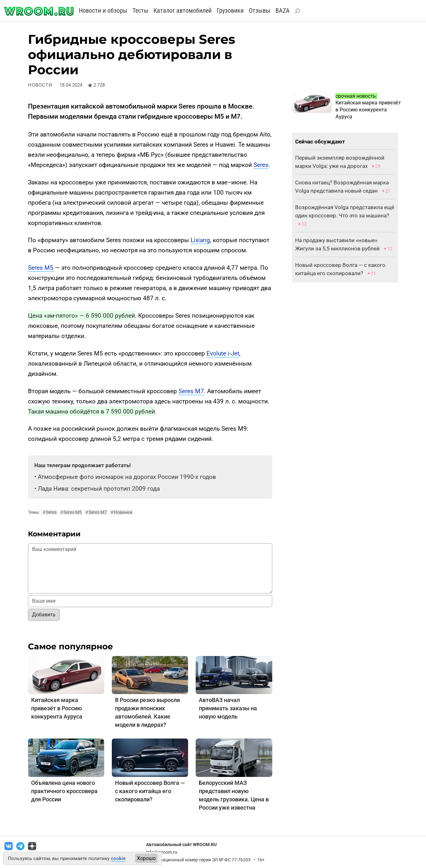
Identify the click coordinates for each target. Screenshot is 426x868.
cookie (118, 858)
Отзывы (260, 10)
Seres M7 (191, 391)
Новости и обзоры (103, 10)
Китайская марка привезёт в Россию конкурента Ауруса (57, 708)
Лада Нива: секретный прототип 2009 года (99, 489)
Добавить (44, 615)
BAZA (283, 10)
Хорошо (146, 858)
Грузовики (230, 10)
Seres (261, 165)
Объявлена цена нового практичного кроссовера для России (64, 791)
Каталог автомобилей (183, 10)
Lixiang (200, 240)
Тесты (140, 10)
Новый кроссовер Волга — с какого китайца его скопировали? (150, 791)
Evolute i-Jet (223, 353)
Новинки (121, 512)
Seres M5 (41, 268)
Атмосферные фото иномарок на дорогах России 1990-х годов (127, 477)
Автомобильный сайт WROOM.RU (181, 845)
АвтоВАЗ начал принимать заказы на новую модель (228, 708)
